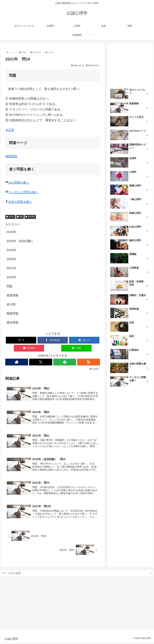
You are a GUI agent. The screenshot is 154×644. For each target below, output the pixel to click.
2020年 (11, 259)
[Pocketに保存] (29, 348)
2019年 (11, 250)
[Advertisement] (130, 65)
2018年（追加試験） (20, 241)
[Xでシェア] (21, 340)
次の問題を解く (19, 182)
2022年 (11, 277)
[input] (77, 575)
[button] (151, 575)
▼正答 (10, 130)
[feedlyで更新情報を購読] (65, 362)
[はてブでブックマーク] (84, 340)
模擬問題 (12, 313)
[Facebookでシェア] (53, 340)
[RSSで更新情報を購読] (89, 362)
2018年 (11, 232)
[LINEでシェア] (76, 348)
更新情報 (12, 295)
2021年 (10, 217)
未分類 (11, 304)
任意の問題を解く (20, 202)
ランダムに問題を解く (23, 192)
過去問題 (30, 217)
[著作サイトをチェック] (17, 362)
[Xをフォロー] (41, 362)
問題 (20, 217)
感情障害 (11, 156)
